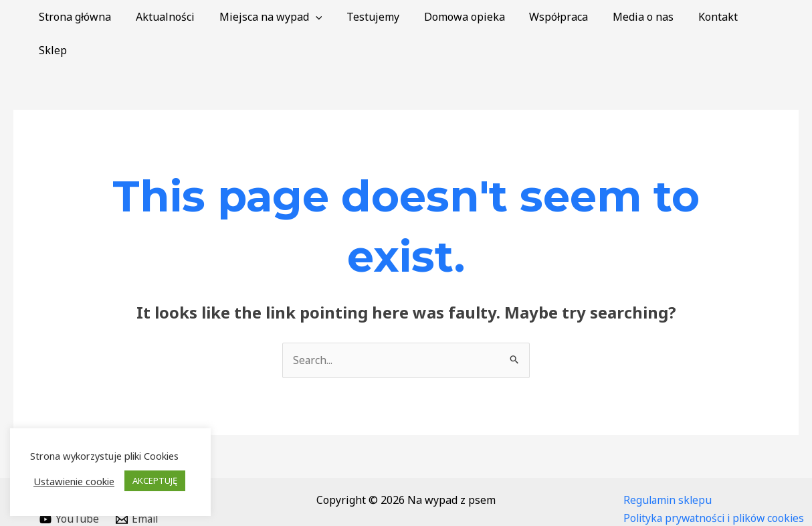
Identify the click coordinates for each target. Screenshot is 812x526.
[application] (332, 17)
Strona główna (98, 17)
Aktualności (185, 17)
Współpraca (566, 17)
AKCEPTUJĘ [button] (155, 480)
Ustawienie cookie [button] (74, 481)
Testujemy (386, 17)
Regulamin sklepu (669, 466)
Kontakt (719, 17)
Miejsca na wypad (287, 17)
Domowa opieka (475, 17)
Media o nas (647, 17)
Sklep (774, 17)
